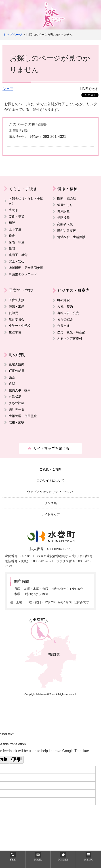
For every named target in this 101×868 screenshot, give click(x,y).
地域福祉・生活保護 (71, 237)
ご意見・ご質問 (50, 469)
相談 (12, 223)
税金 (12, 236)
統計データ (17, 409)
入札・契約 (65, 306)
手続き (13, 210)
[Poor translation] (16, 760)
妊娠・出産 (17, 306)
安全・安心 (17, 261)
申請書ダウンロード (23, 274)
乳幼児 (13, 313)
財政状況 (15, 396)
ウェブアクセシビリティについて (50, 492)
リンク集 (50, 503)
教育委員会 (17, 319)
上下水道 (15, 229)
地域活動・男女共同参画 (26, 268)
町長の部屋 (17, 371)
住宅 (12, 248)
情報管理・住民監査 (23, 416)
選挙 (12, 384)
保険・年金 (17, 242)
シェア (8, 89)
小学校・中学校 (20, 326)
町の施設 (63, 300)
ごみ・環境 (17, 216)
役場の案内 (17, 364)
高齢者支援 (65, 224)
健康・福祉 (67, 189)
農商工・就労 (18, 255)
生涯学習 (15, 332)
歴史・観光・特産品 (71, 332)
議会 (12, 377)
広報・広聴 (17, 422)
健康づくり (65, 205)
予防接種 (63, 218)
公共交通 (63, 326)
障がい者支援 (67, 231)
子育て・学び (21, 290)
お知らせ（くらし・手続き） (26, 201)
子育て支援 (17, 300)
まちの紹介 (65, 319)
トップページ (13, 35)
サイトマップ (50, 514)
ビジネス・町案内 (74, 290)
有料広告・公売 (68, 313)
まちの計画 (17, 403)
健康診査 (63, 211)
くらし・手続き (23, 189)
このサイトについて (50, 480)
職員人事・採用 (20, 390)
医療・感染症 (67, 198)
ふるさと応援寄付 (70, 339)
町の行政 (17, 355)
